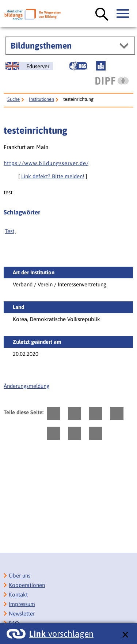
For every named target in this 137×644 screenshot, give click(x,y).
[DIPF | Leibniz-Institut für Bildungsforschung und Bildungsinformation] (112, 81)
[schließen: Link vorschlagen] (125, 635)
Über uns (20, 576)
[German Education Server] (29, 66)
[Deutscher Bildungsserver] (33, 14)
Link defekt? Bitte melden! (53, 176)
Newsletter (22, 613)
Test (9, 231)
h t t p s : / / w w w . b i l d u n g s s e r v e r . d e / (46, 163)
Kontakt (18, 595)
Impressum (22, 604)
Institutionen (41, 99)
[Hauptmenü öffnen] (123, 14)
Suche (14, 99)
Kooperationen (27, 585)
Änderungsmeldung (26, 386)
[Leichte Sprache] (101, 66)
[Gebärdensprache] (78, 66)
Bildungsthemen (41, 46)
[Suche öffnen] (102, 15)
